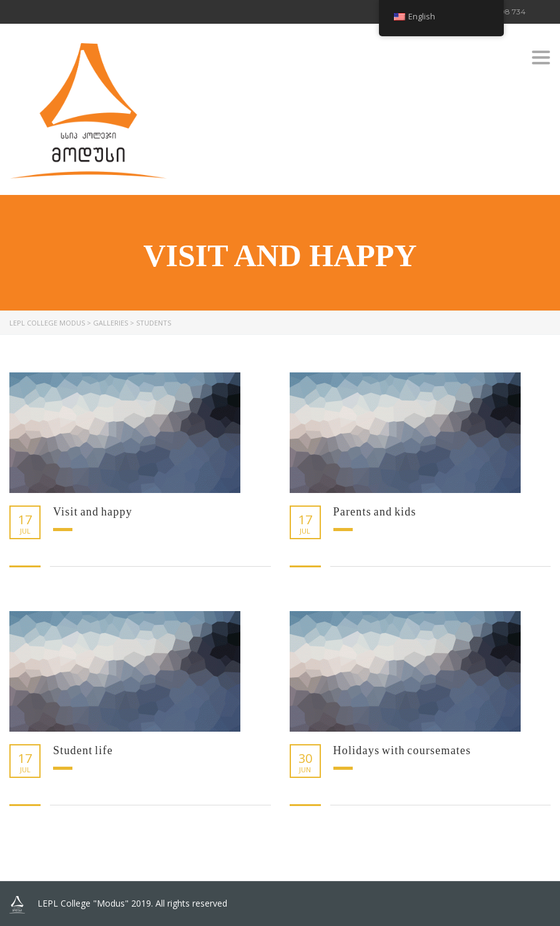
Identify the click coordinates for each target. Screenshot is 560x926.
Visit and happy (93, 512)
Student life (83, 750)
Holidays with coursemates (402, 750)
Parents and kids (375, 512)
